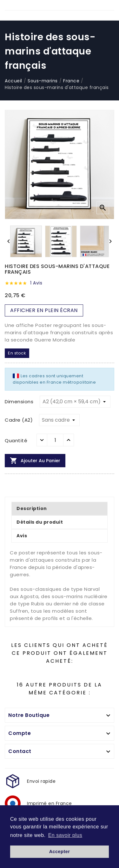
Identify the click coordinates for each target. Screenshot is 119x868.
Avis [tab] (22, 536)
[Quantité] (55, 440)
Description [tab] (32, 508)
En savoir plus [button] (65, 835)
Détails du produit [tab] (40, 522)
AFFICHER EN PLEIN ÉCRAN (44, 310)
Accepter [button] (60, 852)
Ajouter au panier (35, 461)
